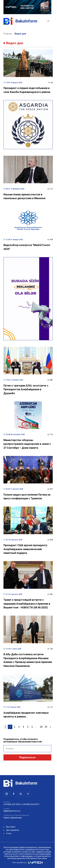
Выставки (11, 827)
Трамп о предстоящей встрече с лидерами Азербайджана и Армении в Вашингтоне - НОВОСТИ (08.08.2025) (27, 604)
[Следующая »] (51, 727)
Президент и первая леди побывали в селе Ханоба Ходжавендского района (27, 90)
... (37, 727)
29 (46, 727)
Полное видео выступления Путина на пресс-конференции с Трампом (27, 497)
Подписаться (27, 757)
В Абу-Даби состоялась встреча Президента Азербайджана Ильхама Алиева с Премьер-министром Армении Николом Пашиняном (28, 660)
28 (41, 727)
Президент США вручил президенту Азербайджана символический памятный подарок (25, 549)
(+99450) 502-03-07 (31, 804)
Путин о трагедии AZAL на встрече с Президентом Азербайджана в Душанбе (26, 389)
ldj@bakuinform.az (12, 811)
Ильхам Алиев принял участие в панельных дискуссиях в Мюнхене (24, 196)
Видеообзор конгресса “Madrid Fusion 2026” (27, 247)
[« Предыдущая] (6, 727)
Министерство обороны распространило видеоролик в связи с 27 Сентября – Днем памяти (27, 444)
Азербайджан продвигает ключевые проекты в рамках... (26, 715)
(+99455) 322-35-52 (12, 804)
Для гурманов (13, 830)
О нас (9, 833)
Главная (8, 34)
